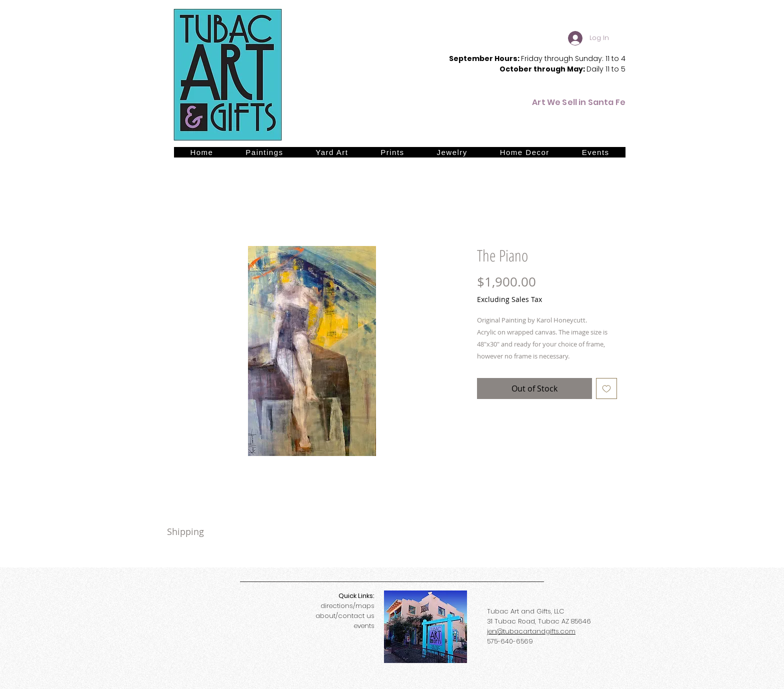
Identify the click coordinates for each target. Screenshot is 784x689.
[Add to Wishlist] (606, 388)
